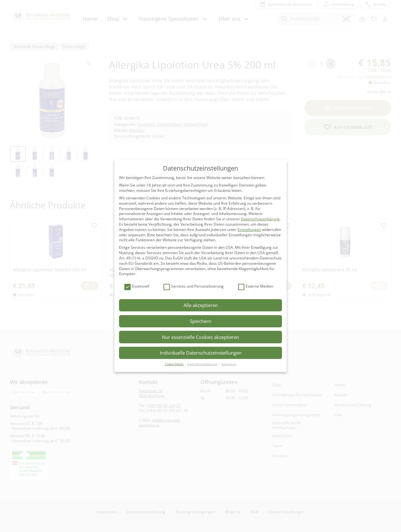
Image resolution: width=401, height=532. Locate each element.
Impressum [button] (229, 364)
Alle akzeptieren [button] (201, 305)
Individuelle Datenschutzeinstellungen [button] (201, 353)
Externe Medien (256, 286)
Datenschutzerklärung (260, 219)
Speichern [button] (200, 321)
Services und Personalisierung (194, 286)
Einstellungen (249, 230)
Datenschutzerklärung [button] (203, 364)
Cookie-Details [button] (174, 364)
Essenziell (137, 286)
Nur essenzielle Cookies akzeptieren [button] (200, 337)
